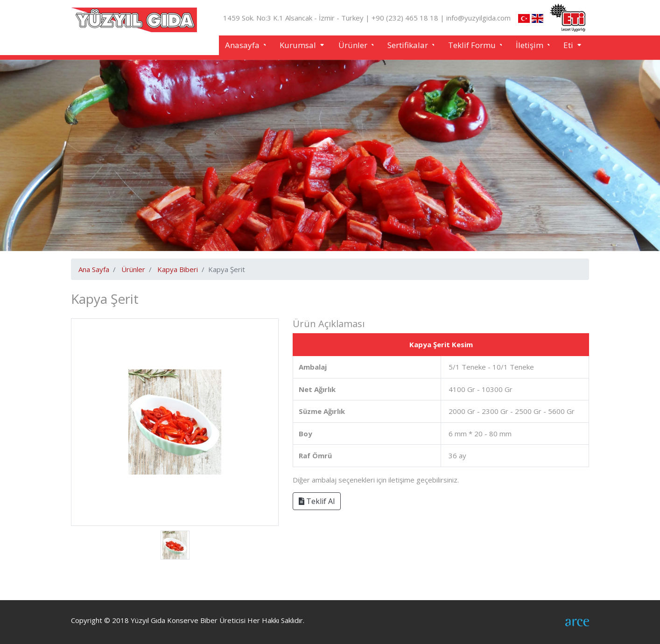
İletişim (530, 45)
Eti (569, 45)
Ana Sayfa (94, 269)
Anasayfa (243, 45)
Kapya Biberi (178, 269)
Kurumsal (299, 45)
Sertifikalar (409, 45)
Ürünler (354, 45)
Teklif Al (317, 501)
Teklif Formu (473, 45)
